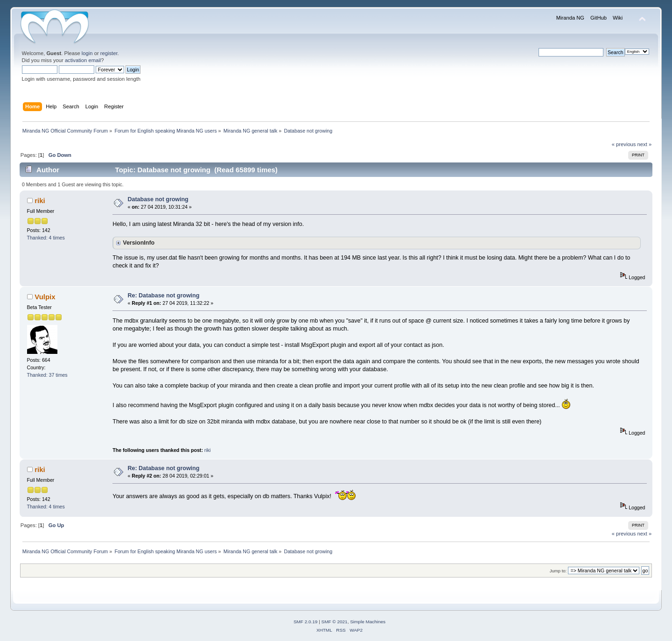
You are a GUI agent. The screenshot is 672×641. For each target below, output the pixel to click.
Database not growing (158, 199)
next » (645, 144)
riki (40, 201)
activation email (83, 60)
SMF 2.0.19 (306, 622)
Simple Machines (368, 622)
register (109, 53)
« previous (624, 144)
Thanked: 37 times (47, 375)
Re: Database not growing (164, 296)
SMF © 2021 (335, 622)
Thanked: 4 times (46, 238)
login (87, 53)
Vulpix (45, 297)
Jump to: (558, 571)
